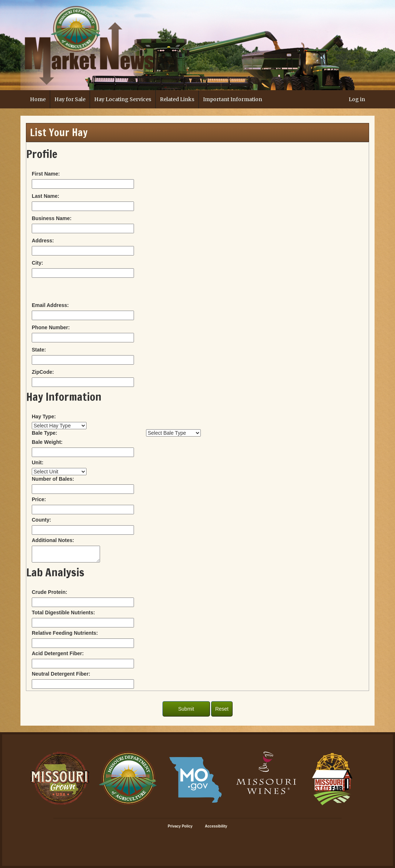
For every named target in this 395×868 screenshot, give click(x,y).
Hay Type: (44, 416)
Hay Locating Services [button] (123, 99)
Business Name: (52, 218)
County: (41, 520)
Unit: (38, 462)
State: (39, 350)
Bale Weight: (47, 442)
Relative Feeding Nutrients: (65, 633)
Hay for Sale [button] (70, 99)
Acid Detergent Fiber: (58, 653)
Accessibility (216, 826)
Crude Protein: (49, 592)
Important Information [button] (233, 99)
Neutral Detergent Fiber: (61, 674)
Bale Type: (45, 433)
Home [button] (38, 99)
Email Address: (50, 305)
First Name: (46, 174)
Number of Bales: (53, 479)
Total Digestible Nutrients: (63, 612)
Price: (39, 499)
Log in (357, 99)
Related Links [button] (177, 99)
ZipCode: (43, 372)
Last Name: (45, 196)
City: (37, 263)
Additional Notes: (53, 540)
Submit (186, 709)
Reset (222, 709)
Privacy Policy (180, 826)
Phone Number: (51, 327)
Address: (43, 241)
